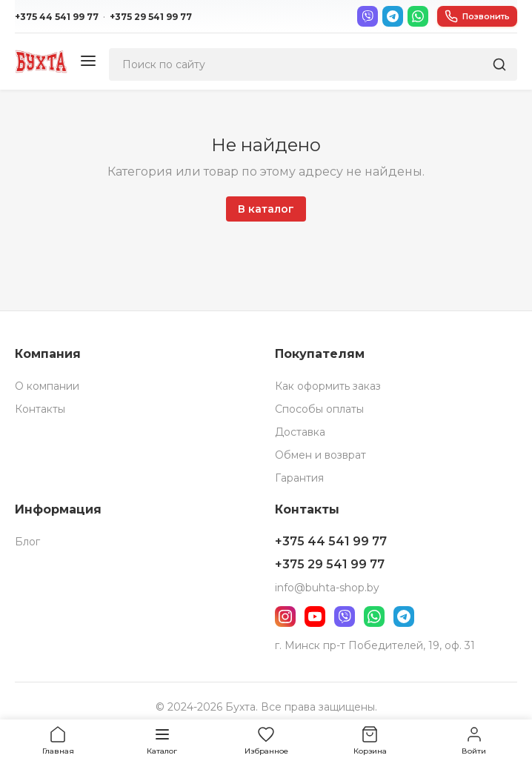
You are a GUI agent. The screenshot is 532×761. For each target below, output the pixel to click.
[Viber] (368, 16)
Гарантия (299, 478)
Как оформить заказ (328, 386)
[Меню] (88, 62)
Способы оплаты (319, 409)
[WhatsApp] (418, 16)
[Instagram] (285, 617)
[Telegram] (393, 16)
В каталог (266, 209)
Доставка (300, 432)
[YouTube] (315, 617)
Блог (27, 542)
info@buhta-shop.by (327, 588)
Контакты (40, 409)
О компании (47, 386)
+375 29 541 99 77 (151, 17)
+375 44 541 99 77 (57, 17)
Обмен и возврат (320, 455)
